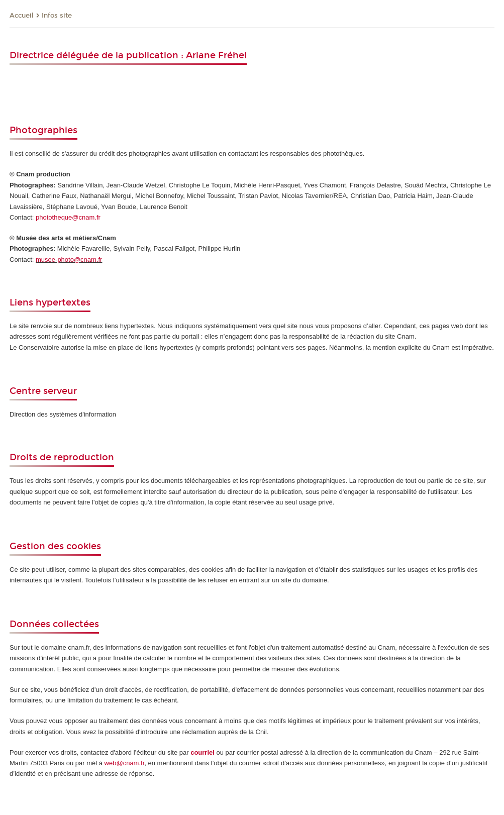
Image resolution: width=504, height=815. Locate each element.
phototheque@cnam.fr (68, 217)
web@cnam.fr (125, 763)
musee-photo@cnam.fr (69, 260)
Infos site (57, 16)
